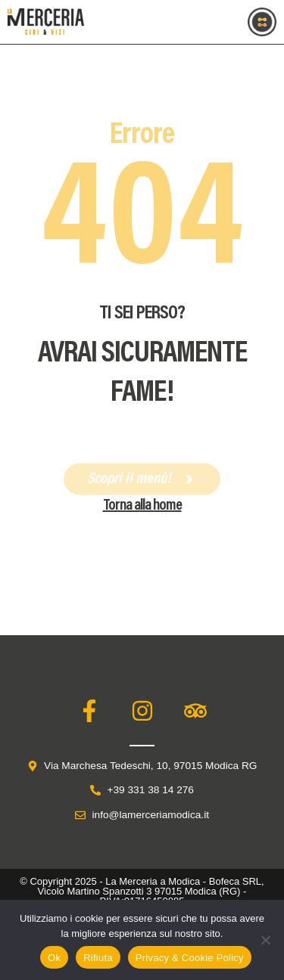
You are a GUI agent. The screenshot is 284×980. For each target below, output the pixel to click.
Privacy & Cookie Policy (190, 958)
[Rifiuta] (265, 940)
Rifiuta (98, 958)
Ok (54, 958)
